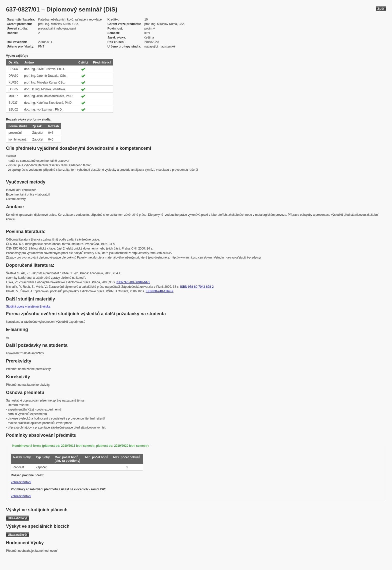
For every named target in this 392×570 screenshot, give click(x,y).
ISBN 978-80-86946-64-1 (133, 282)
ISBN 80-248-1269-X (160, 291)
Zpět (381, 9)
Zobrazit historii (21, 482)
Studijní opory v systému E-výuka (28, 306)
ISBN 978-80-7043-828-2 (197, 287)
